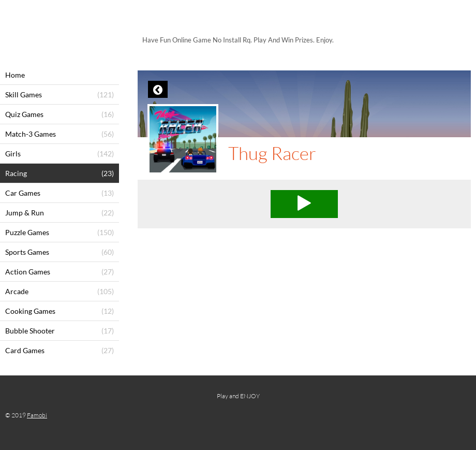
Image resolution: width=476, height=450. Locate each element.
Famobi (37, 415)
